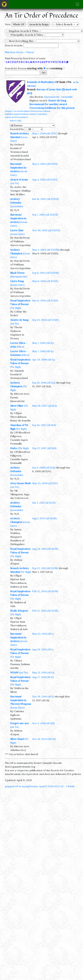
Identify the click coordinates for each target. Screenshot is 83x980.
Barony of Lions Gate (49, 89)
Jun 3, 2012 (44, 503)
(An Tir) (15, 183)
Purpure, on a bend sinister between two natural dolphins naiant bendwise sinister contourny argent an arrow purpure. (27, 114)
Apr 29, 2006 (44, 360)
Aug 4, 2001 (45, 180)
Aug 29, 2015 (43, 649)
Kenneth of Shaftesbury (41, 82)
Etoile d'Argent (19, 611)
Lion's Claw (17, 230)
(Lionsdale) (17, 206)
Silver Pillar (17, 406)
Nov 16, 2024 (44, 739)
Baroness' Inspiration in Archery (18, 168)
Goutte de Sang (57, 100)
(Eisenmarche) (19, 276)
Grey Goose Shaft (21, 483)
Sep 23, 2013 (45, 568)
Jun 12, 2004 (45, 300)
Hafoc (14, 448)
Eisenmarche (52, 97)
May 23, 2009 (45, 483)
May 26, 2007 (45, 406)
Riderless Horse (14, 52)
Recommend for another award (48, 104)
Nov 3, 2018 (43, 723)
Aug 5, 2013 (44, 518)
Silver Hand (17, 739)
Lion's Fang (17, 281)
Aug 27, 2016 (43, 677)
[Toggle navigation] (77, 4)
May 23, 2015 (43, 634)
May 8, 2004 (45, 281)
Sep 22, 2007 (44, 448)
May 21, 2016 (43, 672)
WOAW (14, 672)
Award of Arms (19, 180)
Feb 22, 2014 (45, 591)
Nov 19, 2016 (43, 696)
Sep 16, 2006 (44, 383)
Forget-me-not (20, 723)
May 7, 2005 (43, 343)
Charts (30, 52)
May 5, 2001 (45, 164)
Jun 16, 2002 (45, 199)
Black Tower (17, 273)
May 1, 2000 (45, 133)
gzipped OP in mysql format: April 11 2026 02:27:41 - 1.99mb (40, 786)
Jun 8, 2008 (44, 468)
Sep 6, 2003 (46, 273)
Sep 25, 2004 (45, 320)
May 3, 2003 (46, 250)
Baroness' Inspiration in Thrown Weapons (21, 700)
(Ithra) (20, 347)
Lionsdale (67, 97)
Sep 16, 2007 (44, 425)
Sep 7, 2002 (45, 215)
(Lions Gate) (17, 234)
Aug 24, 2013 (45, 549)
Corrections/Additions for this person (52, 108)
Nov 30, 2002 (46, 230)
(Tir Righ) (16, 308)
